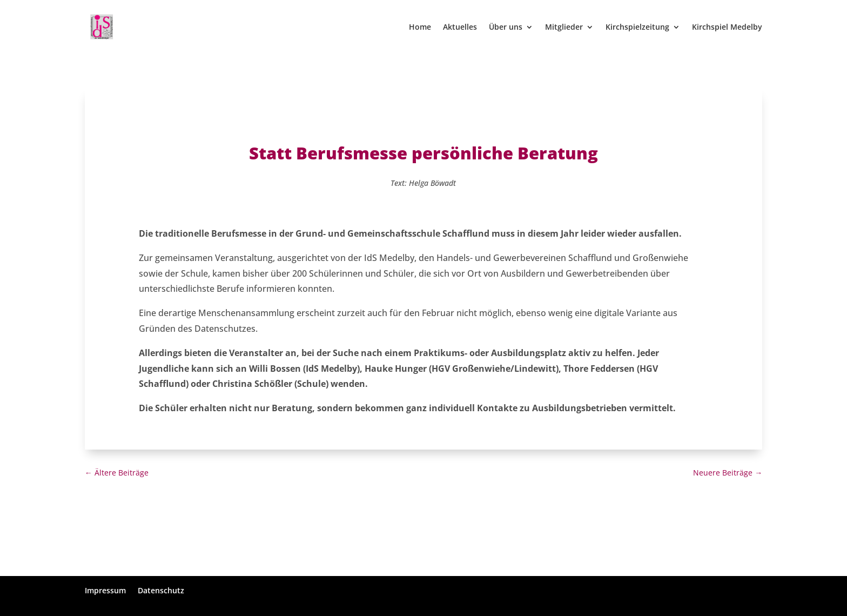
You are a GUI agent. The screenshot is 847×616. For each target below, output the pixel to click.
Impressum (105, 590)
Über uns (506, 28)
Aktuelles (460, 28)
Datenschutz (161, 590)
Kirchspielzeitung (637, 28)
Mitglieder (564, 28)
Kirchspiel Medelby (727, 28)
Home (420, 28)
